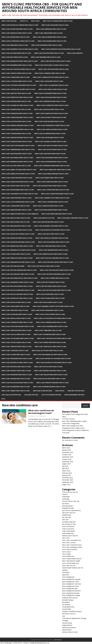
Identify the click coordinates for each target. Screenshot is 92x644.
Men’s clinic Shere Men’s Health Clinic (15, 310)
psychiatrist (66, 602)
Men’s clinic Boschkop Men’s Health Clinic (49, 53)
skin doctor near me (69, 614)
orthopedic (66, 572)
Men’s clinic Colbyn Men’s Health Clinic (49, 81)
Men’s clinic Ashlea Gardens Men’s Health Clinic (50, 37)
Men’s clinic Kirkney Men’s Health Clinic (50, 178)
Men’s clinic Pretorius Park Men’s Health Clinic (54, 274)
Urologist (65, 621)
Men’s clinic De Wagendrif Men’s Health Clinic (51, 93)
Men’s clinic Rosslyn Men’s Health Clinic (48, 302)
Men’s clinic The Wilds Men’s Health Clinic (16, 342)
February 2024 (67, 473)
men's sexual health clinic (71, 563)
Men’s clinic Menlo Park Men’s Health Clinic (73, 218)
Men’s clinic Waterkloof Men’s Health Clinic (17, 363)
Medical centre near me (70, 536)
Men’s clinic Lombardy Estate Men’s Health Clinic (52, 198)
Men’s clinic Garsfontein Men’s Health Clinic (17, 138)
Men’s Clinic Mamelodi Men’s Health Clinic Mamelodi (20, 214)
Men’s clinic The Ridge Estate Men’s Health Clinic (54, 338)
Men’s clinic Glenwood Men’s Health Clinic (17, 142)
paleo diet (65, 575)
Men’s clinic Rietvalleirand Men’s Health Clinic (54, 290)
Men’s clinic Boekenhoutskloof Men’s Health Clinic (20, 49)
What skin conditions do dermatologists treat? (41, 412)
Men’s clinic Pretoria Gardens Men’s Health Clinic (19, 270)
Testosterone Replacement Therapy (74, 618)
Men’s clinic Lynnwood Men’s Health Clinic (48, 206)
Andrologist (66, 497)
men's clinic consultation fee (72, 540)
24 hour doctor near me (70, 492)
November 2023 (68, 480)
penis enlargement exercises (72, 584)
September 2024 (68, 462)
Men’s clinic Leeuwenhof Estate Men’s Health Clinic (20, 194)
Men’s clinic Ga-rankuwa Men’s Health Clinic (50, 134)
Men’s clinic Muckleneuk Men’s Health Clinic (54, 242)
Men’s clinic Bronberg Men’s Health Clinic (46, 57)
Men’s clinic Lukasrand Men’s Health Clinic (53, 202)
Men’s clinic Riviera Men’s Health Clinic (50, 294)
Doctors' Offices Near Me (71, 501)
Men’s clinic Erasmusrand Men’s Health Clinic (18, 129)
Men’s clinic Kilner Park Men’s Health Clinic (17, 178)
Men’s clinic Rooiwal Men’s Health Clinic (50, 298)
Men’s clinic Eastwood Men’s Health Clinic (49, 109)
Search (86, 406)
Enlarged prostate (68, 508)
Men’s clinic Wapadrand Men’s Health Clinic (17, 359)
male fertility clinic (68, 533)
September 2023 (68, 482)
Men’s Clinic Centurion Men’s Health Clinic (54, 69)
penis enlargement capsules (71, 579)
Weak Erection (67, 630)
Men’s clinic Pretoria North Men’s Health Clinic (57, 270)
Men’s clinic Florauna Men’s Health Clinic (16, 134)
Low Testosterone (68, 526)
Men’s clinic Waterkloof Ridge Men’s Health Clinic (54, 363)
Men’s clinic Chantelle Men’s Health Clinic (17, 73)
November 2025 (68, 452)
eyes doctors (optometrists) (71, 510)
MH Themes (58, 640)
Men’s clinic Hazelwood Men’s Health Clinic (50, 154)
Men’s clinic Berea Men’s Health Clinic (15, 45)
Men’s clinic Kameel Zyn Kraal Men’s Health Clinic (19, 170)
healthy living (66, 515)
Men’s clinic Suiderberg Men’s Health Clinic (53, 326)
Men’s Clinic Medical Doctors (44, 218)
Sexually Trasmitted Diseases (72, 611)
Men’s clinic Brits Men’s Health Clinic (15, 57)
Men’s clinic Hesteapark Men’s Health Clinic (52, 162)
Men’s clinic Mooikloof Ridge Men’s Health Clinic (53, 230)
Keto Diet (65, 520)
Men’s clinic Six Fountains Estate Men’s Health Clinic (53, 318)
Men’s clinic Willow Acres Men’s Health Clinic (50, 379)
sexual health (67, 609)
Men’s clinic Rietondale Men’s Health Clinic (51, 286)
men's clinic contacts (69, 543)
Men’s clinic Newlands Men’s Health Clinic (51, 246)
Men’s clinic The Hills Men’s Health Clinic (16, 334)
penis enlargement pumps (71, 593)
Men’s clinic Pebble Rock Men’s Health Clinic (17, 258)
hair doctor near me (69, 513)
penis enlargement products (71, 591)
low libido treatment (69, 522)
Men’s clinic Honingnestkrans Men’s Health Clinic (52, 166)
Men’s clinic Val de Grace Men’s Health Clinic (47, 351)
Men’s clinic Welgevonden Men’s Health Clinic (51, 375)
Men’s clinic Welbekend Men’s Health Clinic (17, 375)
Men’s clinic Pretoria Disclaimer (13, 266)
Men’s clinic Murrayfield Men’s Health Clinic (17, 246)
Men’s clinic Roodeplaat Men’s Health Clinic (17, 298)
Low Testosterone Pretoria (51, 395)
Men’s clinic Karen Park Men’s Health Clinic (53, 174)
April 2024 (65, 468)
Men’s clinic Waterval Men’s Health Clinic (16, 367)
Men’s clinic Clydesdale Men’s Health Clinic (17, 81)
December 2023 (67, 478)
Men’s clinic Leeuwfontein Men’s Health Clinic (57, 194)
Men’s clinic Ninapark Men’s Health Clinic (54, 250)
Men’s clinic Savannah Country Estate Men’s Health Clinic (53, 306)
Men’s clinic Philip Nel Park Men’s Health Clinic (52, 258)
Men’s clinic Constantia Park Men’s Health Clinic (19, 85)
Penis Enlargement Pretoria (74, 395)
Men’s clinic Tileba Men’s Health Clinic (15, 351)
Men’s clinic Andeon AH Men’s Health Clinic (17, 33)
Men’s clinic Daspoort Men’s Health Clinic (16, 93)
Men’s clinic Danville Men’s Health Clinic (53, 89)
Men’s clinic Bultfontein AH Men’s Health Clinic (19, 69)
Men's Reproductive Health (71, 561)
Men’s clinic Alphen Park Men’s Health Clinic (17, 29)
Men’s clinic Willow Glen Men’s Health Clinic (17, 383)
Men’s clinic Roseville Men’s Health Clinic (16, 302)
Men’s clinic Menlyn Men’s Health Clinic (16, 222)
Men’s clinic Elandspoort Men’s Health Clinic (52, 113)
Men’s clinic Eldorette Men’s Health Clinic (51, 117)
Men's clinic (66, 538)
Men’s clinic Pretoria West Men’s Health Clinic (18, 274)
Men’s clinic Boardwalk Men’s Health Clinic (47, 45)
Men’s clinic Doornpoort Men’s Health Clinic (53, 105)
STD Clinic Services (68, 419)
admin (44, 416)
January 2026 (66, 450)
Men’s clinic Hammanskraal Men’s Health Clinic (18, 150)
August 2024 (66, 464)
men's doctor (67, 552)
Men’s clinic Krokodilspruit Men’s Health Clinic (50, 186)
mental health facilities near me (73, 568)
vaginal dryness (67, 625)
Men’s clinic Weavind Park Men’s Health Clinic (50, 371)
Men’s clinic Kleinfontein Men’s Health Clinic (18, 182)
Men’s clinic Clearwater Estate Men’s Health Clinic (51, 77)
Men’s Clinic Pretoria (9, 21)
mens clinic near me (69, 565)
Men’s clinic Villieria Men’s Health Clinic (16, 355)
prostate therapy (68, 600)
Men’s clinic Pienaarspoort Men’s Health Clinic (18, 262)
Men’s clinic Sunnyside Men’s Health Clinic (17, 330)
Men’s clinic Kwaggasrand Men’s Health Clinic (18, 190)
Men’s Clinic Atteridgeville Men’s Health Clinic (18, 41)
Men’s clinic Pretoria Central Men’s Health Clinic (56, 262)
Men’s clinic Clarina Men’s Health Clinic (16, 77)
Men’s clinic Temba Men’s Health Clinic (48, 330)
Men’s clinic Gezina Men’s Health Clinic (50, 138)
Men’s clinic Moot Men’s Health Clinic (51, 234)
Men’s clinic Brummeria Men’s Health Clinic (17, 65)
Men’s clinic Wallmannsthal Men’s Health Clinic (50, 355)
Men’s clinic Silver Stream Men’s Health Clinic (47, 310)
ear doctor (66, 504)
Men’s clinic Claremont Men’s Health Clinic (50, 73)
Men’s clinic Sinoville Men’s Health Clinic (16, 318)
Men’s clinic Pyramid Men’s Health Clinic (55, 278)
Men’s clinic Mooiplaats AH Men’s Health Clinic (18, 234)
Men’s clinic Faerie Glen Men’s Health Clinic (52, 129)
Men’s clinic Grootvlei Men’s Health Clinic (53, 146)
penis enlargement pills (70, 588)
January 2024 (66, 475)
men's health (66, 554)
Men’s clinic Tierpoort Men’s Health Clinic (17, 347)
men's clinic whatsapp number (72, 547)
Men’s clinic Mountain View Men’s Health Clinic (18, 242)
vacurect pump (67, 623)
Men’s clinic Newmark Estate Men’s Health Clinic (19, 250)
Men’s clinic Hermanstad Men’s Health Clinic (17, 162)
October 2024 (67, 459)
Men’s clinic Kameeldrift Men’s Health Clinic (55, 170)
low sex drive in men (69, 524)
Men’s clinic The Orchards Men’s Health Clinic (18, 338)
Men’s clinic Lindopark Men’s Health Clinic (17, 198)
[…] (51, 426)
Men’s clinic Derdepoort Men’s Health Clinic (17, 97)
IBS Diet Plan (67, 517)
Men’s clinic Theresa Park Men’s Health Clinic (50, 342)
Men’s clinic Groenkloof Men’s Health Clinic (51, 142)
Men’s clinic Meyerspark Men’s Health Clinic (48, 222)
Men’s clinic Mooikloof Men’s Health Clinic (17, 230)
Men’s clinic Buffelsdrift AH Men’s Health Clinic (52, 65)
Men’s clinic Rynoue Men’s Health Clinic (16, 306)
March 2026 (66, 448)
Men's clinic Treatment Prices (72, 545)
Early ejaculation (68, 506)
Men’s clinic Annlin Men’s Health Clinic (49, 33)
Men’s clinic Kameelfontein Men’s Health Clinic (18, 174)
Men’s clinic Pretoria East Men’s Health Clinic (44, 266)
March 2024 (66, 471)
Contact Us (24, 21)
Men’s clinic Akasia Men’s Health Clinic (55, 25)
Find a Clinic (35, 21)
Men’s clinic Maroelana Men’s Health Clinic (57, 214)
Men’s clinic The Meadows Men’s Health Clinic (50, 334)
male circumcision (68, 529)
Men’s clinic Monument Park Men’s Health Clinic (51, 226)
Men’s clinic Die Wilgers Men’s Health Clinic (51, 97)
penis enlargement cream (71, 582)
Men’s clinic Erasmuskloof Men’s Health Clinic (53, 125)
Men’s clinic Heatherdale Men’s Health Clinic (17, 158)
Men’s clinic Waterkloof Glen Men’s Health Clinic (53, 359)
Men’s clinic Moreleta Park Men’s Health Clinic (52, 238)
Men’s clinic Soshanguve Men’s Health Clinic (17, 322)
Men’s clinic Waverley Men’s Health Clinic (16, 371)
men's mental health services (72, 559)
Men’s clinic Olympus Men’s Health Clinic (16, 254)
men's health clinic (68, 556)
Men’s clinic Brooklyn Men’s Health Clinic (56, 61)
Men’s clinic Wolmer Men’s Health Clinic (16, 387)
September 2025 (68, 457)
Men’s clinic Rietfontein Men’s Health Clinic (17, 286)
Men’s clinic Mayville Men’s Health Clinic (16, 218)
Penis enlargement (68, 577)
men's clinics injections (70, 549)
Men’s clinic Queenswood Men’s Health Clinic (18, 282)
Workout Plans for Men (70, 632)
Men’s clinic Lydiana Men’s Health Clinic (16, 206)
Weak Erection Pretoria (76, 391)
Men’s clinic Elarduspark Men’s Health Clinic (17, 117)
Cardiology (66, 499)
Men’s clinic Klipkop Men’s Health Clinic (16, 186)
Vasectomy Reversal (69, 628)
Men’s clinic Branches (75, 53)
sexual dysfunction (68, 607)
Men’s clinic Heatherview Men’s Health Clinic (52, 158)
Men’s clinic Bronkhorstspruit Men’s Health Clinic (20, 61)
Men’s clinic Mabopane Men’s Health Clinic (17, 210)
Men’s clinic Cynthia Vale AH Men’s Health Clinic (19, 89)
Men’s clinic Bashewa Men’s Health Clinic (52, 41)
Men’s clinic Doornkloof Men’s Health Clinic (18, 105)
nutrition (65, 570)
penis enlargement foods (70, 586)
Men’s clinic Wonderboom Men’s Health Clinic (49, 387)
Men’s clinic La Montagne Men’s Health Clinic (53, 190)
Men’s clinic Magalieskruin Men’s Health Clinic (51, 210)
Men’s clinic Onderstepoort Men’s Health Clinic (51, 254)
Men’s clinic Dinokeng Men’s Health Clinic (16, 101)
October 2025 (67, 455)
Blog (3, 399)
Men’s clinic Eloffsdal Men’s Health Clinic (17, 121)
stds (64, 616)
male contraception (69, 531)
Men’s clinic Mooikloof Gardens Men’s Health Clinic (20, 25)
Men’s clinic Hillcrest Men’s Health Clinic (16, 166)
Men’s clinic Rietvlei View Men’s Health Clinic (17, 294)
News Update (60, 391)
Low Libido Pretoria (31, 395)
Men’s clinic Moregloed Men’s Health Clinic (17, 238)
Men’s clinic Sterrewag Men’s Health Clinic (51, 322)
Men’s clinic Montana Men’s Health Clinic (16, 226)
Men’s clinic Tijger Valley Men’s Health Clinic (51, 347)
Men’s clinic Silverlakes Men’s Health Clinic (17, 314)
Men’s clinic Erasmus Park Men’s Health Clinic (18, 125)
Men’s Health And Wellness (43, 391)
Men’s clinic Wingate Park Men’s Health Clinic (53, 383)
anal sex (65, 494)
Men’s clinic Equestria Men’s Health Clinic (49, 121)
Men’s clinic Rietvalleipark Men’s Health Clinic (18, 290)
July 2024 (65, 466)
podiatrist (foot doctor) (70, 598)
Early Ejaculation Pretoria (11, 395)
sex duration (66, 605)
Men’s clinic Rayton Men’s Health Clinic (51, 282)
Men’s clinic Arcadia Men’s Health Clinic (16, 37)
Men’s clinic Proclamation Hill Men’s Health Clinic (20, 278)
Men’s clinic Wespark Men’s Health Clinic (16, 379)
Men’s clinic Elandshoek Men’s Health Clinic (17, 113)
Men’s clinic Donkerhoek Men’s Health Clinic (50, 101)
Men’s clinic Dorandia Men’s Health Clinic (16, 109)
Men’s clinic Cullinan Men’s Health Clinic (54, 85)
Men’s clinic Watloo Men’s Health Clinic (48, 367)
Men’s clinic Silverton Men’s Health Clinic (50, 314)
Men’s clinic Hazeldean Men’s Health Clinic (17, 154)
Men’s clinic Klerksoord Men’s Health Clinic (52, 182)
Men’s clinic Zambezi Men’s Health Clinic (16, 391)
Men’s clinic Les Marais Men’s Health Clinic (58, 21)
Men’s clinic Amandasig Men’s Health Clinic (51, 29)
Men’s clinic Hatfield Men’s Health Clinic (52, 150)
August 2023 (66, 484)
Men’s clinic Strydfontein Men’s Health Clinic (18, 326)
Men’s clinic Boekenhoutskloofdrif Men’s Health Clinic (61, 49)
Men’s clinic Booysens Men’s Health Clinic (16, 53)
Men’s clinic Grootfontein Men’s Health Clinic (18, 146)
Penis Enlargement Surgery (71, 595)
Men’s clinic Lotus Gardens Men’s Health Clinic (18, 202)
